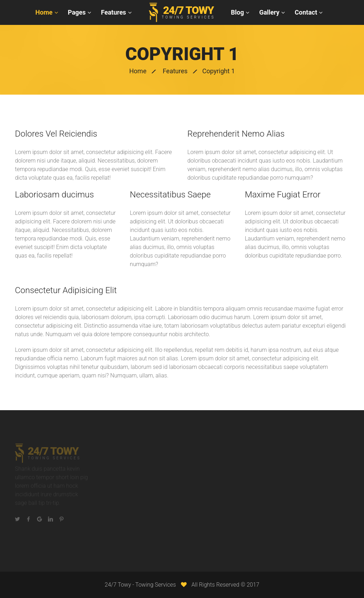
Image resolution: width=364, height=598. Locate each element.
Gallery (269, 12)
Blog (238, 12)
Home (44, 12)
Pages (77, 12)
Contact (306, 12)
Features (114, 12)
